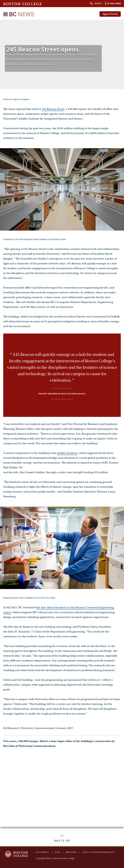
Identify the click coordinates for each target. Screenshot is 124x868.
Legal (57, 852)
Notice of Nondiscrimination (98, 852)
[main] (62, 433)
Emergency (71, 852)
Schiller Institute (67, 453)
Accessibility (42, 852)
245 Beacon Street (53, 109)
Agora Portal (110, 14)
